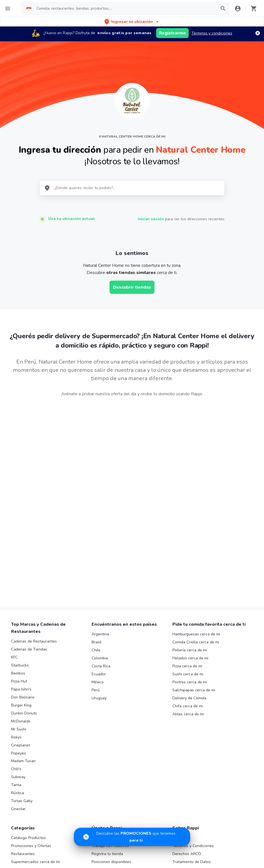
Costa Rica (101, 553)
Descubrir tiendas (132, 287)
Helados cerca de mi (190, 545)
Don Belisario (23, 584)
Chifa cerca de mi (188, 593)
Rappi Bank (182, 765)
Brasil (97, 529)
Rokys (16, 624)
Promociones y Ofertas (31, 733)
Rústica (18, 680)
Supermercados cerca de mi (35, 749)
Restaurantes (23, 741)
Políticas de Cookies (190, 773)
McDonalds (21, 608)
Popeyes (18, 640)
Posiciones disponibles (111, 749)
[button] (132, 22)
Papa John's (21, 576)
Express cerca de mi (29, 765)
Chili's (16, 656)
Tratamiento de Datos (192, 749)
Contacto (180, 757)
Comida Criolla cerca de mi (196, 529)
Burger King (21, 592)
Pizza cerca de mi (187, 553)
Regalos (18, 804)
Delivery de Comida (189, 585)
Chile (96, 537)
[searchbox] (125, 9)
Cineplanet (21, 632)
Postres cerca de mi (190, 569)
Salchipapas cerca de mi (194, 577)
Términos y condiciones (212, 33)
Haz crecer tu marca (109, 765)
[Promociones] (132, 837)
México (98, 569)
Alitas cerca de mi (188, 601)
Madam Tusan (23, 648)
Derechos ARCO (187, 741)
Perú (96, 577)
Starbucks (20, 552)
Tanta (16, 672)
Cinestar (18, 696)
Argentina (100, 521)
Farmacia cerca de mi (30, 757)
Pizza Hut (19, 568)
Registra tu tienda (107, 741)
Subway (18, 664)
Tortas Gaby (22, 688)
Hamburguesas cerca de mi (196, 521)
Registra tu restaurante (112, 725)
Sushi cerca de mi (188, 561)
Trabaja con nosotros (110, 733)
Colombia (100, 545)
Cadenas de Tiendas (29, 536)
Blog (176, 725)
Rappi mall (20, 773)
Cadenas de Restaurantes (34, 528)
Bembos (18, 560)
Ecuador (99, 561)
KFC (14, 544)
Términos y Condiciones (193, 733)
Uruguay (99, 585)
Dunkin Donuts (24, 600)
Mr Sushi (19, 616)
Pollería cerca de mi (190, 537)
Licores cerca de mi (28, 781)
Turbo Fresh (22, 796)
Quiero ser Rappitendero (113, 757)
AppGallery (232, 832)
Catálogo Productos (28, 725)
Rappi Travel (22, 789)
